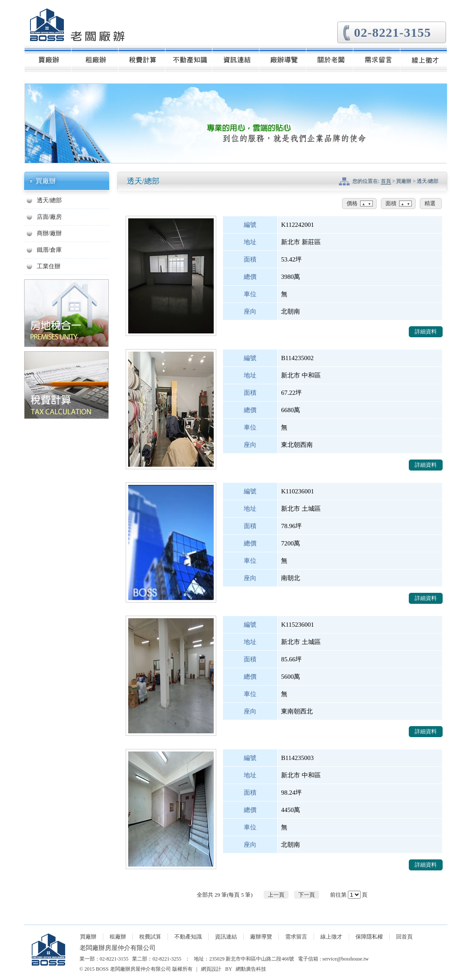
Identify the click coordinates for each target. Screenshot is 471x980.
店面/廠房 (50, 217)
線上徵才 (331, 937)
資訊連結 (226, 937)
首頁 (386, 181)
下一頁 (307, 895)
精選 (430, 203)
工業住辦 (49, 266)
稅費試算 (150, 937)
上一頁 (276, 895)
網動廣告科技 (251, 969)
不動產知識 (188, 937)
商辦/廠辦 (50, 233)
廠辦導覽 (261, 937)
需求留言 (296, 937)
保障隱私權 (369, 937)
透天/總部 (50, 200)
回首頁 (404, 937)
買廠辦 (88, 937)
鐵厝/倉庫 (50, 250)
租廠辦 (118, 937)
